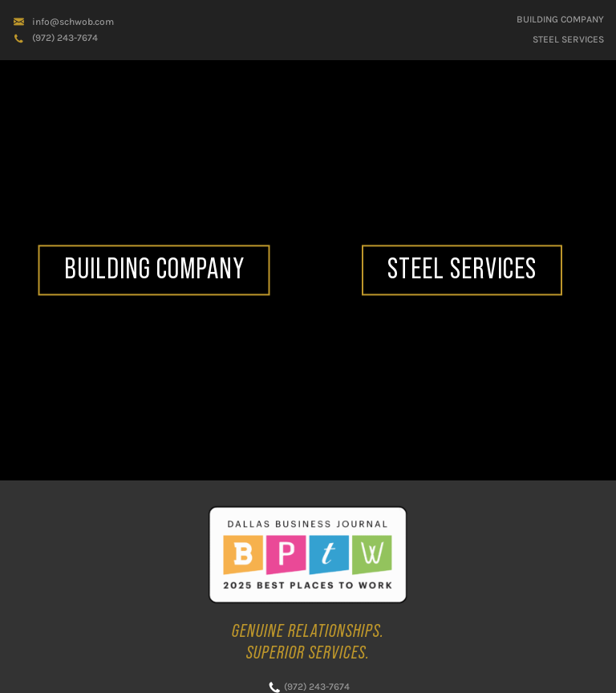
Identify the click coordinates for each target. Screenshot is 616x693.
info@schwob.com (73, 22)
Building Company (560, 19)
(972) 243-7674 (65, 38)
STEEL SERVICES (568, 39)
